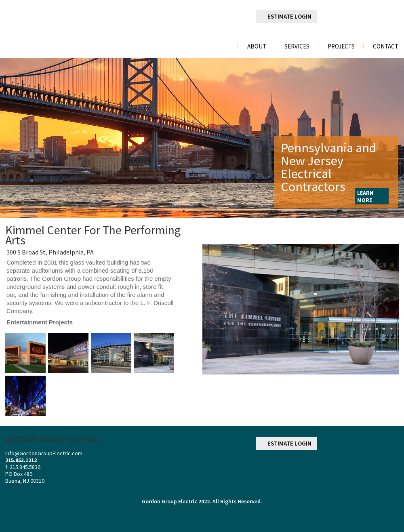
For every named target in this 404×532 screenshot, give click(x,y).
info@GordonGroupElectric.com (44, 453)
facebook (331, 17)
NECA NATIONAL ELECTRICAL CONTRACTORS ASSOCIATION (377, 469)
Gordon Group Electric (169, 501)
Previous (11, 138)
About (257, 46)
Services (297, 46)
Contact (386, 46)
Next (392, 138)
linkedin (352, 17)
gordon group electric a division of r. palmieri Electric (67, 26)
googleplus (372, 17)
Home (222, 46)
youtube (392, 17)
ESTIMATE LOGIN (289, 16)
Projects (341, 46)
